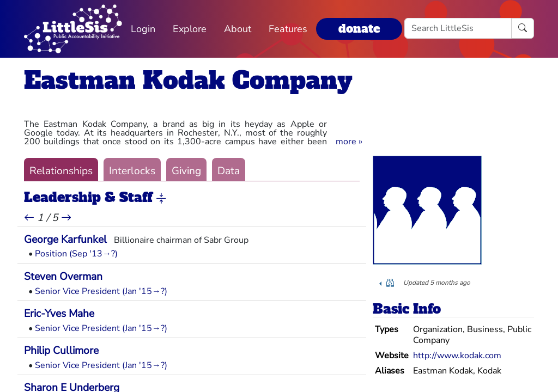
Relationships (61, 171)
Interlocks (132, 171)
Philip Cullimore (61, 351)
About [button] (238, 29)
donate (359, 29)
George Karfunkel (65, 240)
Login (143, 29)
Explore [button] (190, 29)
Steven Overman (63, 277)
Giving (186, 171)
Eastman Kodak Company (188, 80)
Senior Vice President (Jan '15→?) (101, 291)
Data (229, 171)
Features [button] (288, 29)
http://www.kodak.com (457, 356)
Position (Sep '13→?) (76, 254)
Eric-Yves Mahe (59, 314)
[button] (349, 142)
